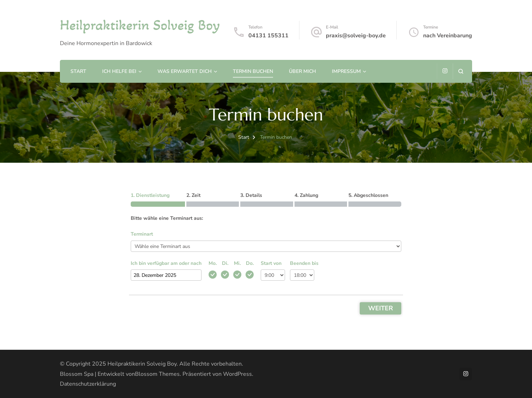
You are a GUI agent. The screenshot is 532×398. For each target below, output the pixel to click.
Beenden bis (304, 263)
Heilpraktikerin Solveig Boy (140, 25)
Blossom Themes (157, 374)
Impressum (346, 71)
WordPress (237, 374)
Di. (225, 263)
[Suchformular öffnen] (461, 71)
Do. (250, 263)
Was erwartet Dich (185, 71)
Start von (271, 263)
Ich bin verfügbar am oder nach (166, 263)
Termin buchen (253, 71)
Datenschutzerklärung (88, 384)
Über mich (302, 71)
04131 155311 (268, 36)
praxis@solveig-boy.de (356, 36)
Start (78, 71)
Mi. (237, 263)
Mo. (213, 263)
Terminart (142, 234)
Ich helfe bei (119, 71)
